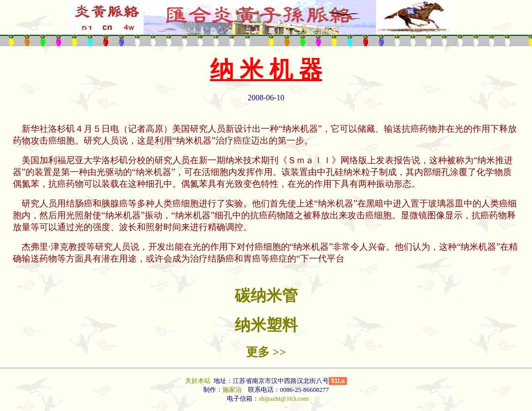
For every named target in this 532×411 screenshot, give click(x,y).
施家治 (232, 390)
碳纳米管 (266, 295)
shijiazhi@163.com (284, 398)
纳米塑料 (266, 325)
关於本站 (199, 381)
